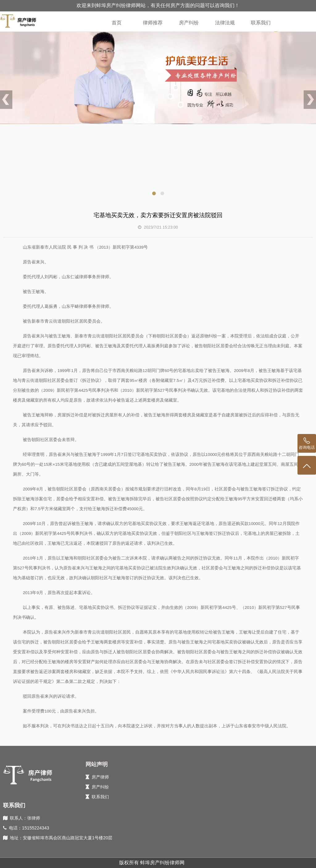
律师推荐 (153, 23)
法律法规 (225, 23)
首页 (117, 23)
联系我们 (261, 23)
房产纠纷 (189, 23)
